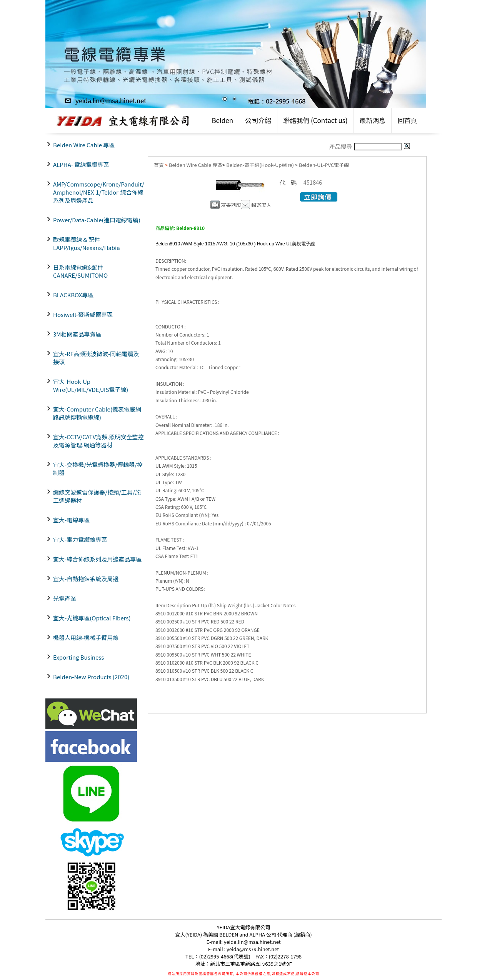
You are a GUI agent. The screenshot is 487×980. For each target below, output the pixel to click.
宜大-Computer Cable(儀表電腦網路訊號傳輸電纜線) (97, 413)
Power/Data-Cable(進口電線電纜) (97, 220)
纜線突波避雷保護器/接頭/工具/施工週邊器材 (97, 496)
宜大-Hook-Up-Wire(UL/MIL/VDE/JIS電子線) (91, 385)
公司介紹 (258, 120)
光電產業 (65, 598)
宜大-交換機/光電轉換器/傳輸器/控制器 (98, 468)
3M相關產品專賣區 (77, 334)
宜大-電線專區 (71, 520)
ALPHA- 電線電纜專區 (81, 164)
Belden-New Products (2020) (91, 677)
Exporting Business (78, 657)
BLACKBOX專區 (73, 295)
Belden (222, 120)
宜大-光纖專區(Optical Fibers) (92, 618)
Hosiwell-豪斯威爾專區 (83, 314)
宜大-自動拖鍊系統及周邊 (86, 579)
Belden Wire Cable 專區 (84, 145)
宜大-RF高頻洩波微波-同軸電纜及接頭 (96, 358)
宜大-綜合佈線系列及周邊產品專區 (97, 559)
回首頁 (407, 120)
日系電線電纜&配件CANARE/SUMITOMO (80, 271)
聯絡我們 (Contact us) (315, 120)
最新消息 (372, 120)
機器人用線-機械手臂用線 (86, 637)
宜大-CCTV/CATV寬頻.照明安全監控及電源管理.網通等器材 (98, 441)
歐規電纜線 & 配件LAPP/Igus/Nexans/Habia (87, 243)
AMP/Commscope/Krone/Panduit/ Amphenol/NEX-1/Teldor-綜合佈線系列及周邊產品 (99, 192)
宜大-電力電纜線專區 (80, 539)
